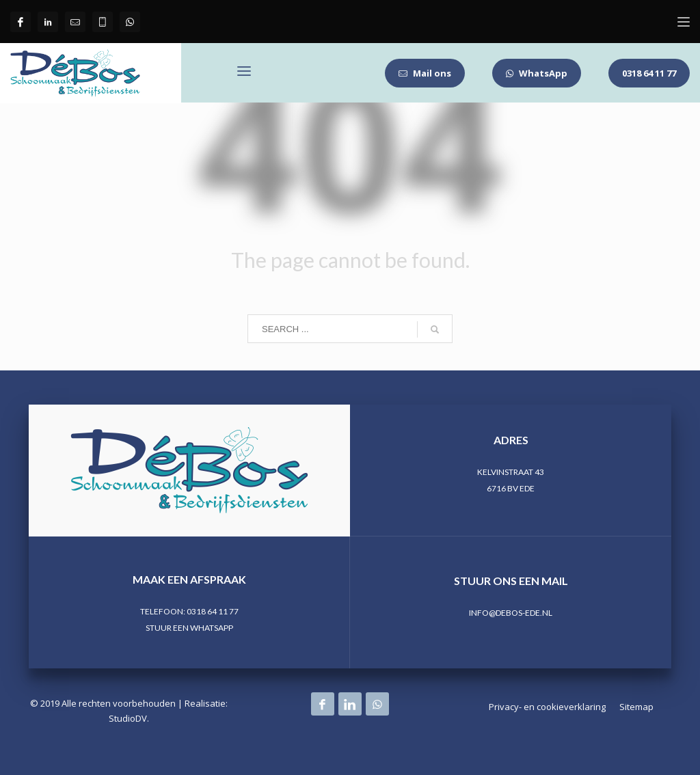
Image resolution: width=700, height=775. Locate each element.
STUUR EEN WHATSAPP (189, 628)
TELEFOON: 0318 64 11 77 (189, 611)
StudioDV (128, 718)
